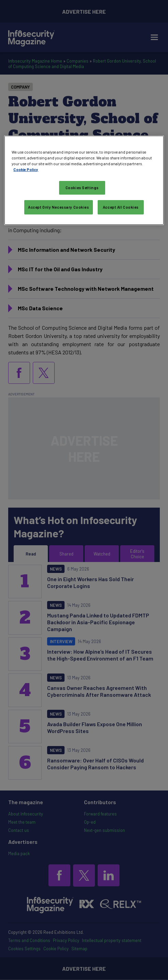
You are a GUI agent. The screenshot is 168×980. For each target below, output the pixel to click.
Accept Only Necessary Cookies (59, 207)
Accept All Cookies (121, 207)
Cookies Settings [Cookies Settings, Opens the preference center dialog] (82, 188)
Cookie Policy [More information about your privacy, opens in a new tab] (26, 169)
